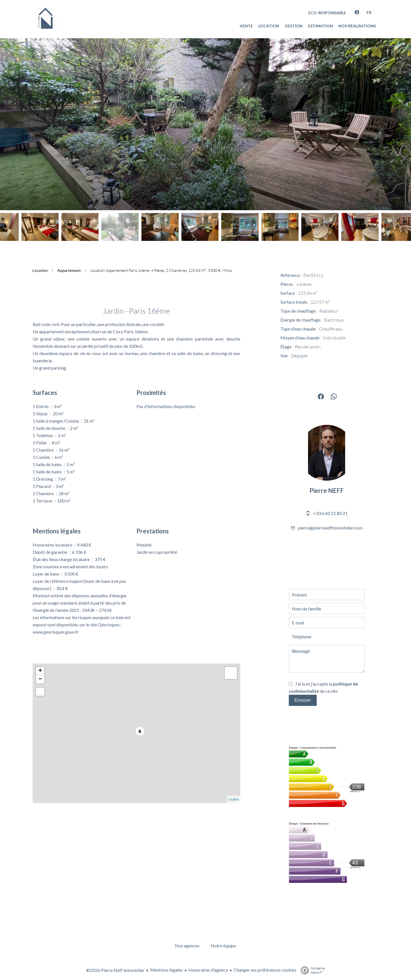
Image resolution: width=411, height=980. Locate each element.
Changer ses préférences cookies (265, 970)
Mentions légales (166, 970)
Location (40, 270)
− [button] (40, 679)
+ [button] (40, 671)
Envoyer (303, 700)
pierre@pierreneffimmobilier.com (330, 528)
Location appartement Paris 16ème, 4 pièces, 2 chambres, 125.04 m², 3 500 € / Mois (161, 270)
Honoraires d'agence (208, 970)
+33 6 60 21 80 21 (330, 513)
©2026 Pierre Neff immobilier (115, 970)
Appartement (69, 270)
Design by (311, 970)
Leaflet (234, 799)
